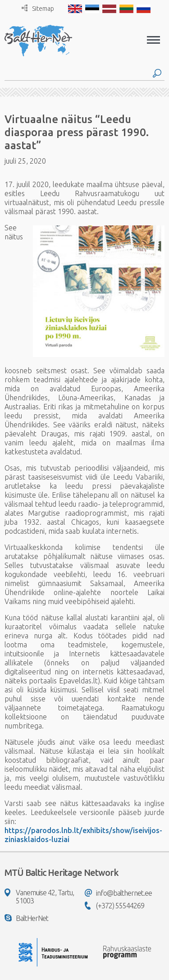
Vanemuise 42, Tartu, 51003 (39, 897)
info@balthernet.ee (118, 893)
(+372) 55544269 (114, 906)
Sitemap (38, 8)
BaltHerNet (26, 918)
